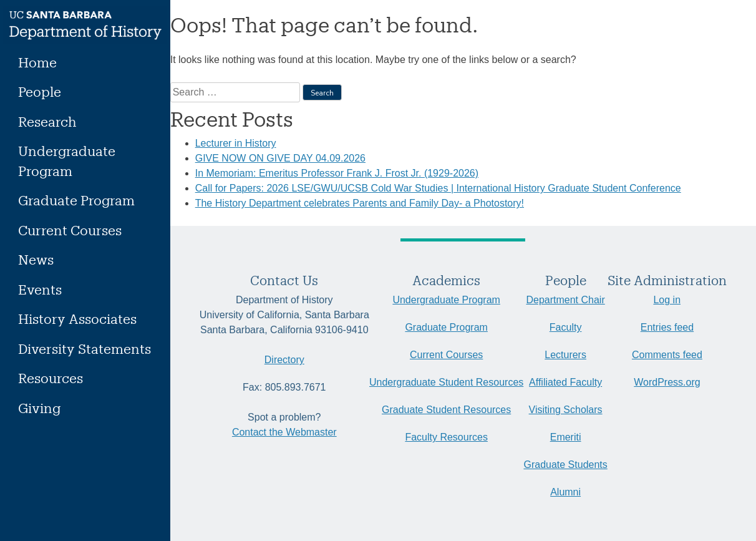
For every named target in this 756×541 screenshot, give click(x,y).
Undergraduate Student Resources (446, 382)
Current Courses (70, 230)
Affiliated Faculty (565, 382)
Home (37, 62)
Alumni (565, 492)
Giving (39, 408)
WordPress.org (667, 382)
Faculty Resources (446, 437)
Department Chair (565, 300)
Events (40, 289)
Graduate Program (76, 200)
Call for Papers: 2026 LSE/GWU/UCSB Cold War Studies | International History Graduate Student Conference (438, 188)
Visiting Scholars (566, 410)
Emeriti (566, 437)
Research (47, 121)
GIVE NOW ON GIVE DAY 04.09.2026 (280, 158)
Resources (51, 378)
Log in (667, 300)
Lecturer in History (236, 143)
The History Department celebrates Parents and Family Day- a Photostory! (360, 203)
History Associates (77, 319)
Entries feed (667, 327)
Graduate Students (565, 465)
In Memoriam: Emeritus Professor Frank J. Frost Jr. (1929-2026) (337, 173)
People (40, 91)
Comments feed (667, 355)
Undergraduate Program (67, 161)
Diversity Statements (85, 348)
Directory (284, 360)
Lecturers (565, 355)
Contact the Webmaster (284, 432)
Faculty (566, 327)
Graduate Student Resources (446, 410)
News (36, 259)
